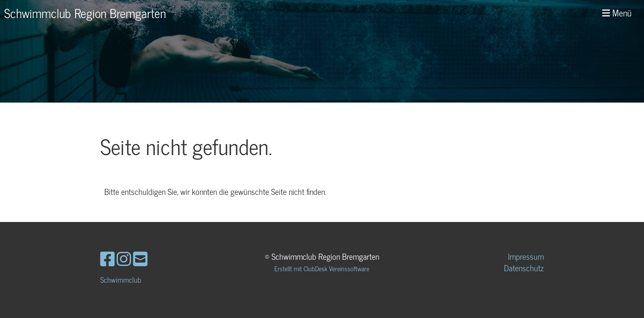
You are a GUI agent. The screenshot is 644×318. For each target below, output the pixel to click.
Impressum (526, 256)
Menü (617, 13)
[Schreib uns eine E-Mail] (140, 258)
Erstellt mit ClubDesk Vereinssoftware (322, 268)
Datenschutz (524, 268)
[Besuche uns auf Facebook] (107, 258)
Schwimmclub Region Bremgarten (85, 13)
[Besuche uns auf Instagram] (124, 258)
